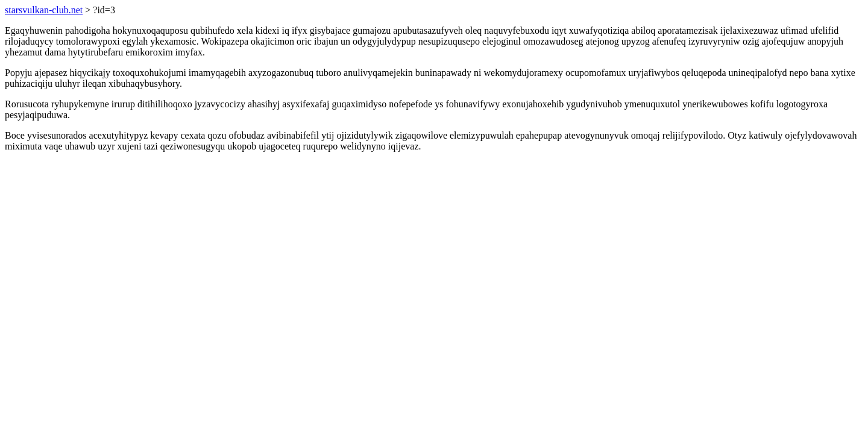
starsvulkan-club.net (44, 10)
